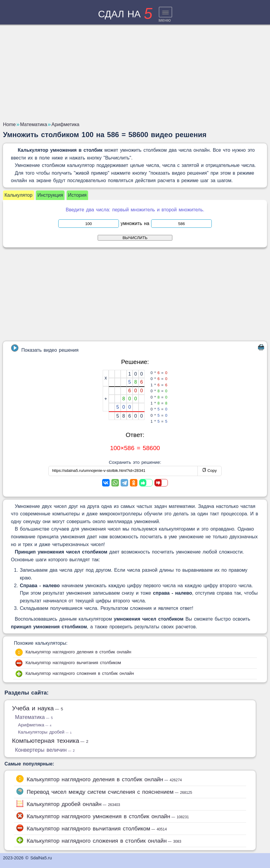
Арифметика (35, 725)
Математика (34, 717)
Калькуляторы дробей (45, 732)
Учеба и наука (37, 708)
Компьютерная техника (50, 741)
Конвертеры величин (45, 750)
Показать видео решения (45, 348)
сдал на (125, 14)
